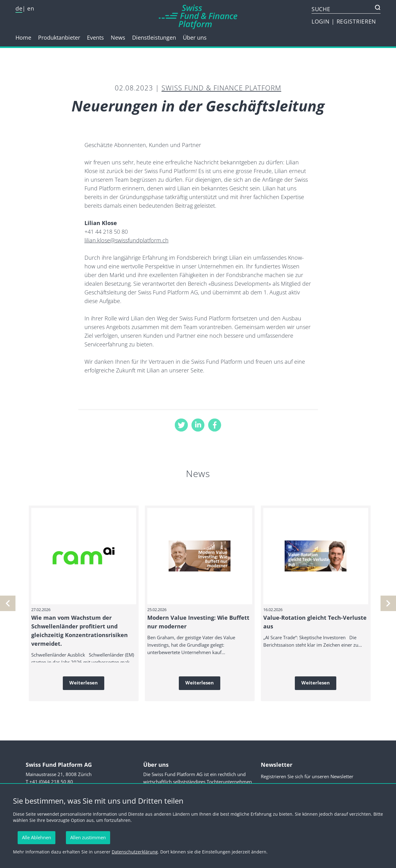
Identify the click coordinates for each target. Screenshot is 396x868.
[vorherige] (388, 603)
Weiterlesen (84, 683)
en (31, 8)
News (118, 37)
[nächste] (8, 603)
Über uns (195, 37)
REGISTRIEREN (356, 21)
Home (23, 37)
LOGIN (321, 21)
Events (95, 37)
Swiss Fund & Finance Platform (221, 88)
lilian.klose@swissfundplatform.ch (127, 240)
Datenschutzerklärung (135, 852)
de (19, 8)
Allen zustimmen (88, 837)
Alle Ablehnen (37, 837)
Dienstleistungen (154, 37)
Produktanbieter (59, 37)
